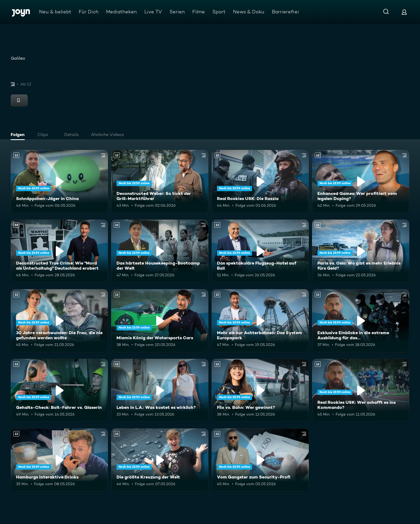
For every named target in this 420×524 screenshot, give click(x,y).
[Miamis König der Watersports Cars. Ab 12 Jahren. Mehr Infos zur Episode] (160, 321)
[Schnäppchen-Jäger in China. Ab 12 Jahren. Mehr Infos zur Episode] (59, 182)
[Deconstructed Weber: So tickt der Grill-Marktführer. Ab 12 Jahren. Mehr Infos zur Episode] (160, 182)
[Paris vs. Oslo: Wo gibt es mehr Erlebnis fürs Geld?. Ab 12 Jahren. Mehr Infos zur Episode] (361, 251)
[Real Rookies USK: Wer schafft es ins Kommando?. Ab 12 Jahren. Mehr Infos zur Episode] (361, 390)
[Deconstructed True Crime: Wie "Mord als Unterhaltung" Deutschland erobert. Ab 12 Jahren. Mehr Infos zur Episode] (59, 251)
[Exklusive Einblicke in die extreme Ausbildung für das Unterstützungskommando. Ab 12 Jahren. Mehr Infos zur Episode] (361, 321)
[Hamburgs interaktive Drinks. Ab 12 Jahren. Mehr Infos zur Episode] (59, 460)
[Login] (404, 12)
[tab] (19, 135)
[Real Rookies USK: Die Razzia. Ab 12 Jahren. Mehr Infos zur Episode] (260, 182)
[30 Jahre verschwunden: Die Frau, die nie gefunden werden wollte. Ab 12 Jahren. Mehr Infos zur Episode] (59, 321)
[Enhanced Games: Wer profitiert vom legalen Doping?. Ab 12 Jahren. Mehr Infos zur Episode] (361, 182)
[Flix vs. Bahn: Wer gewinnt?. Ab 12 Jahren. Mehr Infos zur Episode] (260, 390)
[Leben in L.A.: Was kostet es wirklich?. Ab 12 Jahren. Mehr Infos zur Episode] (160, 390)
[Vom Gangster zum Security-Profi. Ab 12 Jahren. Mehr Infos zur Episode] (260, 460)
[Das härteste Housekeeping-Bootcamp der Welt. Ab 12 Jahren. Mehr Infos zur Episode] (160, 251)
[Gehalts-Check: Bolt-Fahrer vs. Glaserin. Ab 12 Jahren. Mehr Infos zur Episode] (59, 390)
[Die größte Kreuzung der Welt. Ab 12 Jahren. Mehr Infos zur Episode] (160, 460)
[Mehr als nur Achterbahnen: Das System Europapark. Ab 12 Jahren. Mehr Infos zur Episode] (260, 321)
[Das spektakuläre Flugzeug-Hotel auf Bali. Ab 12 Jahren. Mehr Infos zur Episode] (260, 251)
